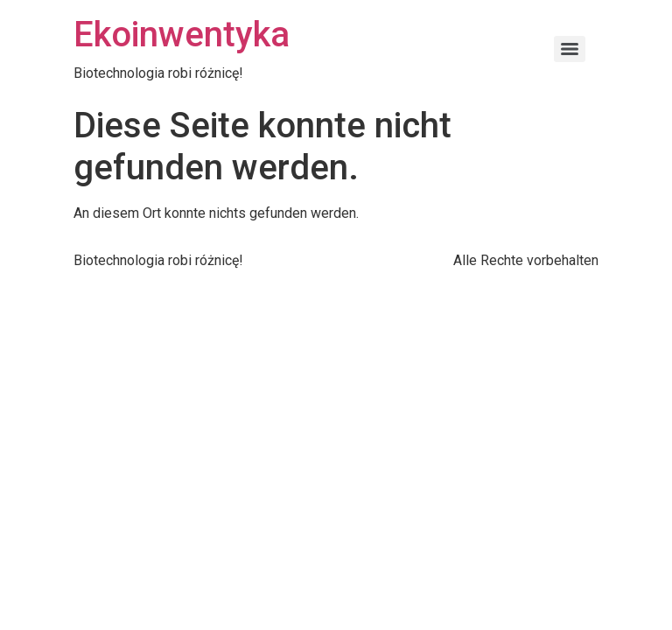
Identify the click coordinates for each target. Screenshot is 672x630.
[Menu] (570, 49)
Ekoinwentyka (182, 35)
